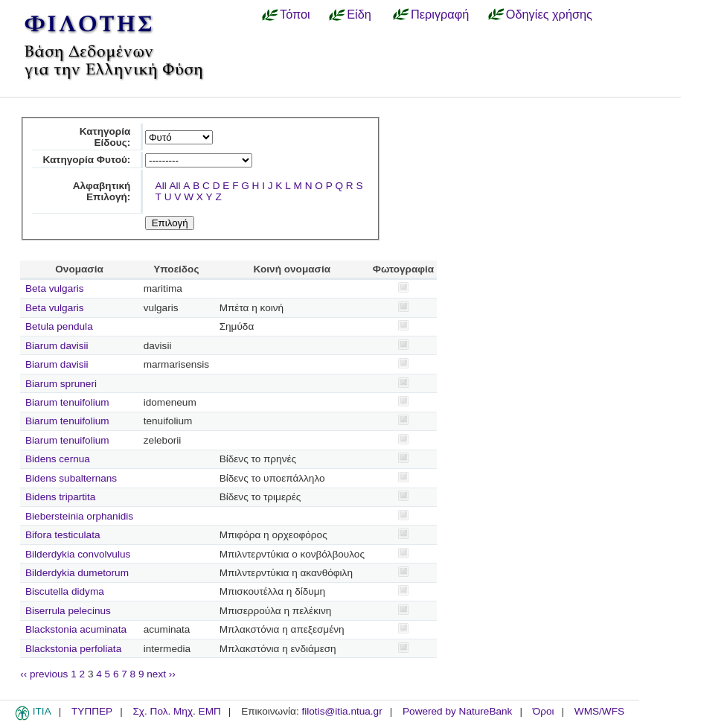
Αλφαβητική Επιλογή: (102, 191)
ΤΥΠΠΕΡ (92, 711)
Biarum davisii (57, 346)
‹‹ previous (44, 674)
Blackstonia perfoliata (73, 649)
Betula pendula (59, 326)
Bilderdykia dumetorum (77, 573)
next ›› (161, 674)
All (161, 186)
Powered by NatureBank (457, 711)
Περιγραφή (440, 14)
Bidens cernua (58, 459)
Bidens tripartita (60, 497)
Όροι (544, 711)
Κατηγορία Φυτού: (86, 160)
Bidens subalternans (71, 478)
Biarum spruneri (61, 384)
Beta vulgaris (55, 288)
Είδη (359, 14)
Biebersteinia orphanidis (79, 516)
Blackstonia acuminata (76, 629)
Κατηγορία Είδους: (105, 137)
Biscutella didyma (65, 591)
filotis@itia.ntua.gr (342, 711)
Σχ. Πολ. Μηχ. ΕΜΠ (176, 711)
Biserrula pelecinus (68, 611)
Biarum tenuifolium (67, 402)
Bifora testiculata (63, 535)
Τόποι (295, 14)
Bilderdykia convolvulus (78, 554)
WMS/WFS (599, 711)
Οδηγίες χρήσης (549, 14)
